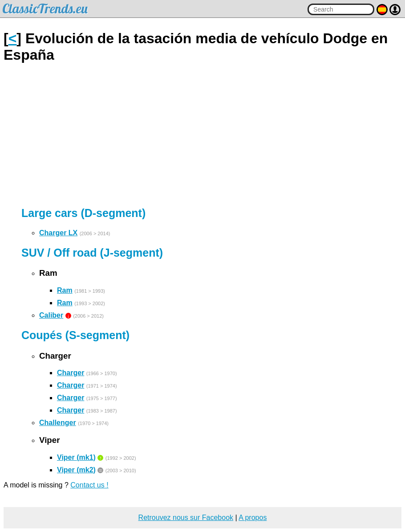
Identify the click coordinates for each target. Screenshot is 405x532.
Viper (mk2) (76, 470)
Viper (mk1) (76, 457)
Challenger (58, 423)
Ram (65, 290)
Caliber (51, 315)
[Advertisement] (202, 135)
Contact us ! (89, 485)
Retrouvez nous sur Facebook (186, 518)
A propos (253, 518)
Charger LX (58, 233)
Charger (71, 373)
